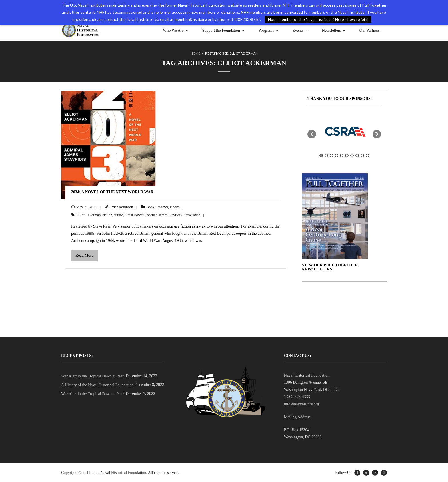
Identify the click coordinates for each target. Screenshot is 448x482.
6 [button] (347, 156)
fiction (107, 215)
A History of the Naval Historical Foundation (97, 385)
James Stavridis (170, 215)
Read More (84, 255)
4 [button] (337, 156)
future (119, 215)
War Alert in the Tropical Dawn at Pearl (93, 376)
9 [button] (362, 156)
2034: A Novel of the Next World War (112, 192)
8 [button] (357, 156)
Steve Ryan (192, 215)
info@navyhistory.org (302, 404)
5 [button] (342, 156)
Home (195, 53)
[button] (312, 134)
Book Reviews (157, 207)
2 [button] (326, 156)
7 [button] (352, 156)
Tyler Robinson (121, 207)
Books (175, 207)
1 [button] (321, 156)
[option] (344, 131)
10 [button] (367, 156)
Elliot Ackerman (89, 215)
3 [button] (331, 156)
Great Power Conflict (141, 215)
